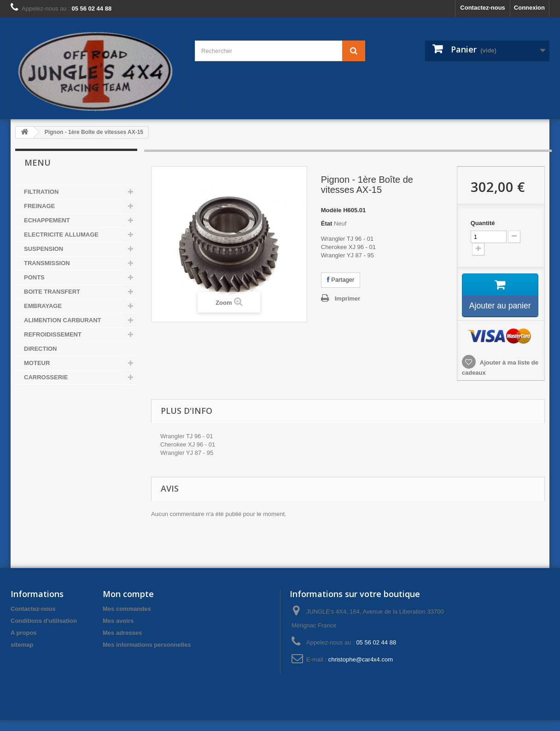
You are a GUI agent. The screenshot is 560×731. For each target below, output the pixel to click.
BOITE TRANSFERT (52, 292)
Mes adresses (122, 644)
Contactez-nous (483, 8)
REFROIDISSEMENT (53, 334)
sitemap (22, 656)
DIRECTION (41, 349)
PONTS (34, 277)
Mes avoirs (118, 632)
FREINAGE (39, 206)
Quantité (483, 223)
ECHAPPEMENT (47, 220)
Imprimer (348, 299)
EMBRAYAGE (43, 306)
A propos (24, 644)
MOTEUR (37, 363)
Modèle (331, 210)
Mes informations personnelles (147, 656)
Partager (341, 280)
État (327, 223)
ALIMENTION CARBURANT (63, 320)
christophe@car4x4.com (361, 670)
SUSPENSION (44, 249)
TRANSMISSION (47, 263)
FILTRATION (41, 192)
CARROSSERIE (46, 377)
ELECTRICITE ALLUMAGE (61, 235)
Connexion (529, 8)
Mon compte (128, 605)
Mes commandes (127, 620)
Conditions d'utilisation (44, 632)
